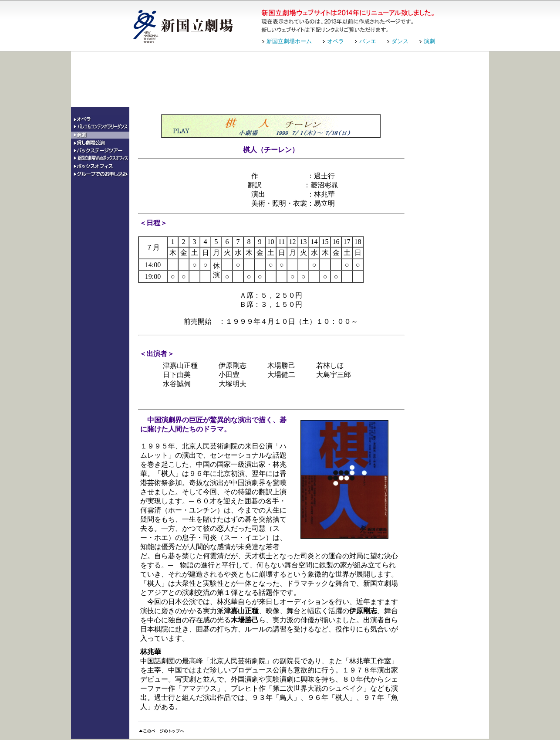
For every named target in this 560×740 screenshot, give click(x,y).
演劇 (429, 41)
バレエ (368, 41)
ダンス (400, 41)
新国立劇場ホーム (289, 41)
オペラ (336, 41)
